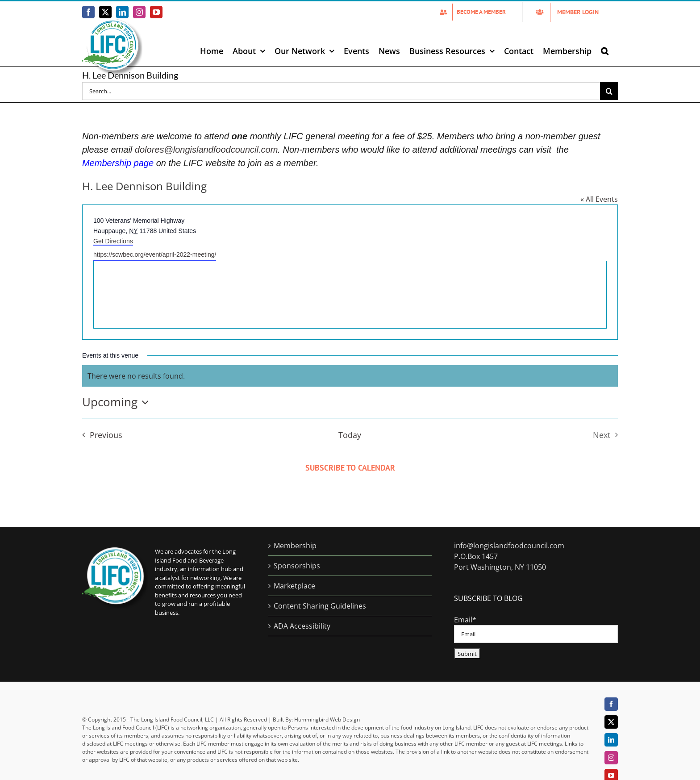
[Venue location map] (350, 295)
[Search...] (341, 91)
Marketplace (294, 586)
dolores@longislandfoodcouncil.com (206, 150)
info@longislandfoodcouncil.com (509, 546)
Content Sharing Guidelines (320, 606)
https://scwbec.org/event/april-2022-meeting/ (155, 254)
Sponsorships (297, 566)
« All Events (599, 199)
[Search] (609, 91)
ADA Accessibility (302, 626)
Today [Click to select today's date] (350, 435)
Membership (295, 546)
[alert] (350, 376)
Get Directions (113, 241)
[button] (605, 51)
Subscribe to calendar (350, 468)
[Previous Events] (100, 435)
